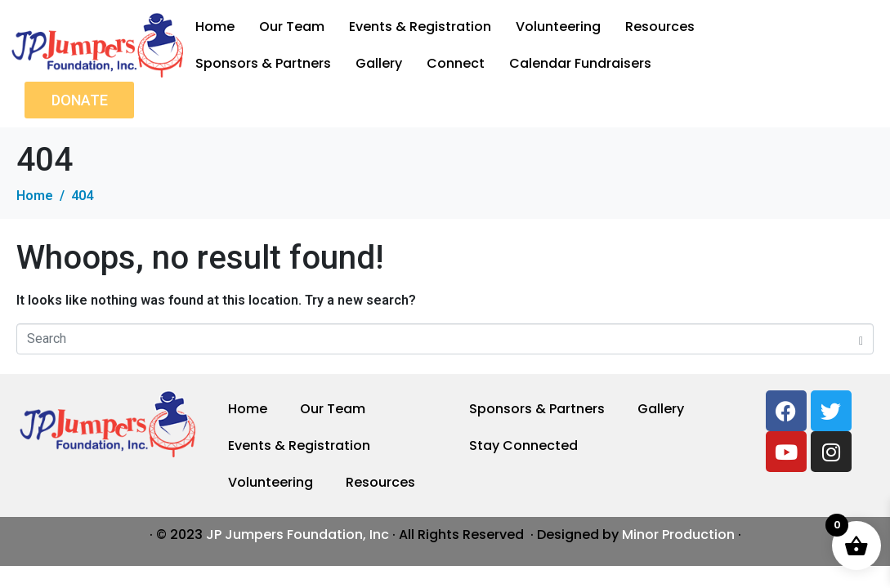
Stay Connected (523, 445)
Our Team (292, 27)
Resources (660, 27)
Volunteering (558, 27)
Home (215, 27)
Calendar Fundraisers (580, 63)
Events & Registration (420, 27)
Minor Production (678, 535)
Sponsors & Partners (263, 63)
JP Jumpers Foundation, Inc (297, 535)
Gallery (379, 63)
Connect (456, 63)
